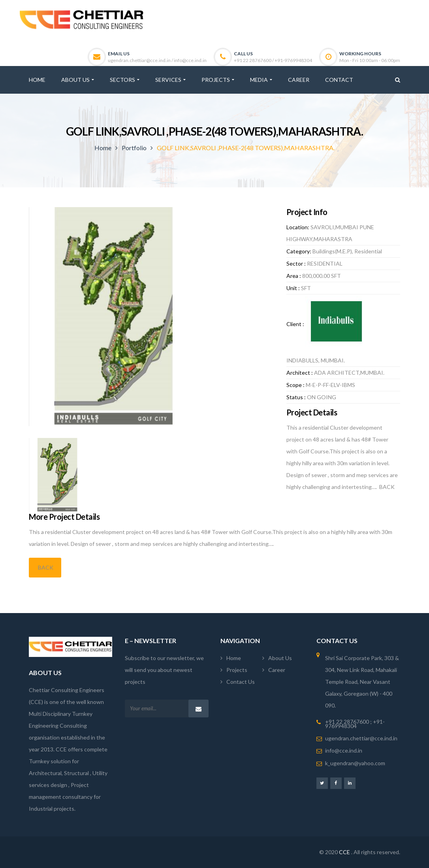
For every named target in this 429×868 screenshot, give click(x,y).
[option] (151, 317)
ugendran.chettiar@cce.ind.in (361, 738)
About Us (280, 658)
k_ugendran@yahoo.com (355, 763)
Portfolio (134, 148)
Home (103, 148)
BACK (45, 567)
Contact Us (241, 682)
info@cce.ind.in (344, 750)
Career (277, 670)
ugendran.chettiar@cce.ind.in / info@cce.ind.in (157, 60)
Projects (237, 670)
